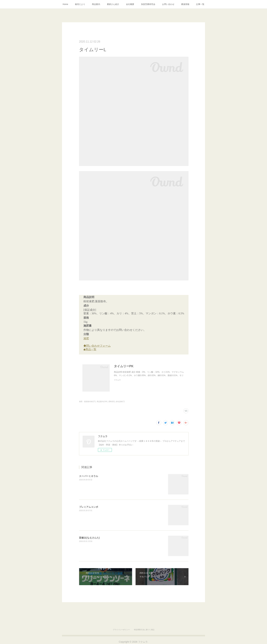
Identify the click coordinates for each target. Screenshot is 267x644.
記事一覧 (200, 4)
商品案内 (96, 4)
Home (65, 4)
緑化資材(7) (120, 402)
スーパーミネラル (89, 476)
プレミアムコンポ (89, 507)
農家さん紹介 (113, 4)
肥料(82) (112, 402)
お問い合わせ (168, 4)
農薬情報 (185, 4)
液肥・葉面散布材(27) (87, 402)
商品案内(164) (102, 402)
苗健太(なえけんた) (89, 538)
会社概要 (130, 4)
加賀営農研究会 (148, 4)
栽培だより (80, 4)
